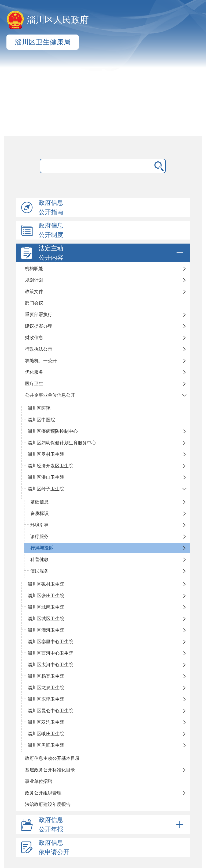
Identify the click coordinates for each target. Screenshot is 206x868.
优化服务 (34, 372)
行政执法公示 (39, 349)
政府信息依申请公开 (54, 847)
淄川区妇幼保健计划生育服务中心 (62, 443)
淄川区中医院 (41, 420)
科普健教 (39, 560)
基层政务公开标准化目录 (50, 770)
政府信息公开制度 (51, 230)
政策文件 (34, 292)
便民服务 (39, 571)
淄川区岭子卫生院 (46, 489)
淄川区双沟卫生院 (46, 722)
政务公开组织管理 (43, 793)
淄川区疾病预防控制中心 (53, 431)
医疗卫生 (34, 384)
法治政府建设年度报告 (48, 804)
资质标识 (39, 513)
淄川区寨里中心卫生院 (50, 642)
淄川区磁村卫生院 (46, 584)
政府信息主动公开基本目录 (52, 758)
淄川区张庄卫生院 (46, 596)
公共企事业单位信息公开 (50, 395)
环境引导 (39, 525)
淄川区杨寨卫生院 (46, 676)
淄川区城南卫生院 (46, 607)
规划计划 (34, 280)
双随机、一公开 (41, 361)
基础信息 (39, 502)
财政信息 (34, 338)
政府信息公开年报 (112, 825)
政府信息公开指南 (51, 207)
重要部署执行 (39, 315)
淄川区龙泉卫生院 (46, 688)
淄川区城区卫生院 (46, 619)
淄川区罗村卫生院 (46, 454)
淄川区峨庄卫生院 (46, 734)
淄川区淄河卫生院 (46, 630)
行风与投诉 (42, 548)
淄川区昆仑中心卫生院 (50, 711)
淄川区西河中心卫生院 (50, 653)
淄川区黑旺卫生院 (46, 745)
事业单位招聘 (39, 781)
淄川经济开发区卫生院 (50, 466)
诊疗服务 (39, 537)
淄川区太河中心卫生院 (50, 665)
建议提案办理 (39, 326)
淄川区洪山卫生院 (46, 477)
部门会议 (34, 303)
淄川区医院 (39, 408)
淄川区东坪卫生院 (46, 699)
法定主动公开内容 (112, 253)
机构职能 (34, 269)
